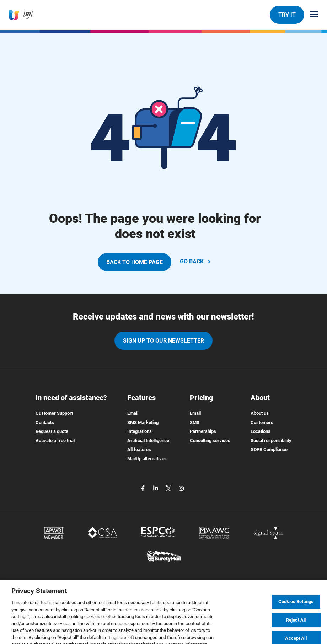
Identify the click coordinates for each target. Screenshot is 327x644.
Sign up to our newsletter (163, 341)
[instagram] (181, 488)
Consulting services (210, 441)
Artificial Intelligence (148, 441)
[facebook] (144, 488)
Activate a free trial (55, 441)
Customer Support (54, 413)
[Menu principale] (311, 15)
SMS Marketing (143, 422)
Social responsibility (271, 441)
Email (133, 413)
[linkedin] (156, 488)
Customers (262, 422)
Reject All (296, 624)
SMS (195, 422)
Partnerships (203, 431)
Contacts (45, 422)
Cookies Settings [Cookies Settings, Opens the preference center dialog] (296, 606)
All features (139, 449)
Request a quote (52, 431)
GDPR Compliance (269, 449)
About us (260, 413)
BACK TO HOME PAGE (135, 262)
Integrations (140, 431)
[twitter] (169, 488)
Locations (261, 431)
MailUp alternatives (147, 459)
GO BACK (196, 261)
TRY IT (287, 15)
